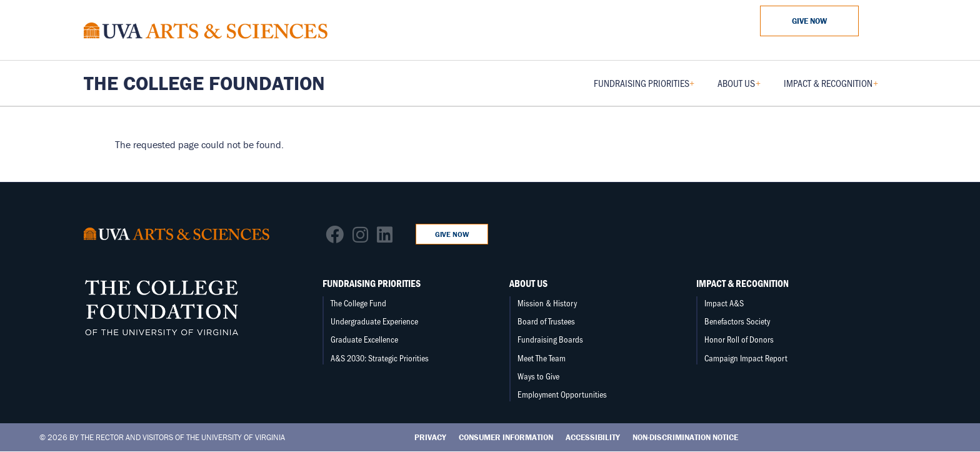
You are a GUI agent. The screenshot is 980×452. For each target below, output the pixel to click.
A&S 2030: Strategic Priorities (380, 358)
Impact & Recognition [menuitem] (831, 87)
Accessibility (593, 437)
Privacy (430, 437)
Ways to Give (538, 376)
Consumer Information (506, 437)
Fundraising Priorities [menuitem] (644, 87)
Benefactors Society (737, 321)
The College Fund (358, 303)
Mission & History (547, 303)
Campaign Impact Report (746, 358)
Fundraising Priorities (372, 283)
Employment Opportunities (562, 394)
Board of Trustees (546, 321)
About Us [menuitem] (739, 87)
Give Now (809, 21)
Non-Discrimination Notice (685, 437)
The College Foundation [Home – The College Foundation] (204, 83)
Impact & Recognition (742, 283)
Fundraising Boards (550, 339)
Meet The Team (542, 358)
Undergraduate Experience (374, 321)
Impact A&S (724, 303)
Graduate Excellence (364, 339)
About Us (528, 283)
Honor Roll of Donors (739, 339)
